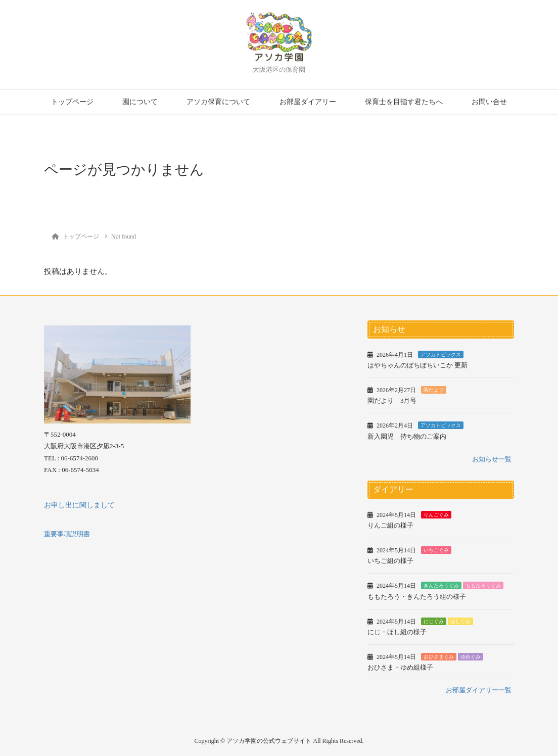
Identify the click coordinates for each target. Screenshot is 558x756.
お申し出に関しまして (79, 505)
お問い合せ (489, 102)
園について (140, 102)
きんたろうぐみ (441, 585)
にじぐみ (434, 621)
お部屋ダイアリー (308, 102)
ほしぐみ (460, 621)
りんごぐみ (436, 515)
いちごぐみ (436, 550)
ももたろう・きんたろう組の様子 (417, 597)
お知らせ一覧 (492, 459)
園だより (434, 390)
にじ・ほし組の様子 (397, 632)
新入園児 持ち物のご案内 (407, 436)
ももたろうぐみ (483, 585)
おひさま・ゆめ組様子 (400, 667)
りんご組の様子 (390, 525)
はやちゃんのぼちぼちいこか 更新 (417, 365)
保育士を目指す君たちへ (404, 102)
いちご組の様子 (390, 561)
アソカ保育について (218, 102)
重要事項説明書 (67, 534)
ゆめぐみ (471, 657)
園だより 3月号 (392, 400)
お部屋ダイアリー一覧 (479, 690)
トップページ (72, 102)
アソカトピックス (441, 355)
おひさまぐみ (439, 657)
